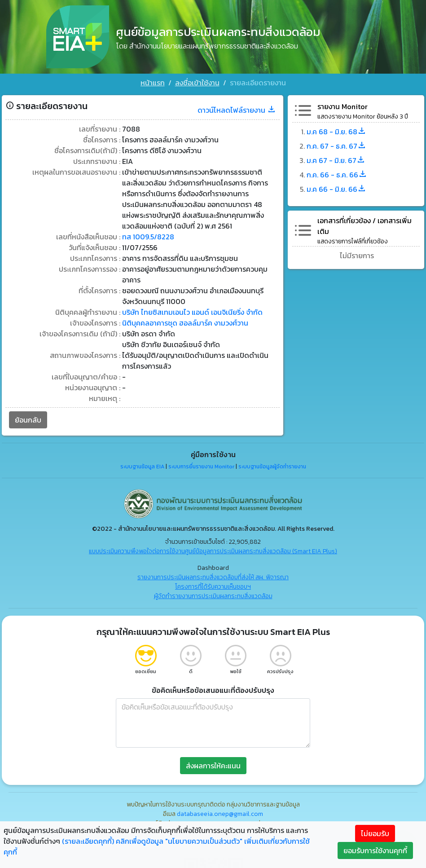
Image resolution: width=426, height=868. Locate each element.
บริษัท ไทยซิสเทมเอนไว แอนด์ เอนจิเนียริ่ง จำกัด (192, 312)
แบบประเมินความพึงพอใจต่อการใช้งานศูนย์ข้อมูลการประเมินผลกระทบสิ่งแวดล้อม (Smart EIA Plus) (213, 551)
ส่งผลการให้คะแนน (213, 766)
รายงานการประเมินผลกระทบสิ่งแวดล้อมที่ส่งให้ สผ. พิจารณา (213, 577)
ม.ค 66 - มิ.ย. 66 (336, 189)
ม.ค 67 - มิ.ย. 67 (336, 160)
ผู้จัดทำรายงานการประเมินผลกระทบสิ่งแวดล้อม (213, 596)
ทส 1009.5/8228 (148, 237)
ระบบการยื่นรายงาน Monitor (201, 467)
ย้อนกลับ (28, 420)
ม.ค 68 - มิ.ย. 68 (336, 132)
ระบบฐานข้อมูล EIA (142, 467)
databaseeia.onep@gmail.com (220, 814)
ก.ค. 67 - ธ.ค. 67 (336, 146)
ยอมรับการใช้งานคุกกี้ (375, 850)
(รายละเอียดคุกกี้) (88, 841)
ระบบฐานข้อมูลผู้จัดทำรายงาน (272, 467)
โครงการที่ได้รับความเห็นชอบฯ (213, 587)
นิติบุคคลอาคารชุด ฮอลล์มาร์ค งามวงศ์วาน (185, 323)
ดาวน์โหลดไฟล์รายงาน (237, 110)
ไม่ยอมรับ (375, 833)
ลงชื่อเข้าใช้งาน (197, 83)
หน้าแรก (153, 83)
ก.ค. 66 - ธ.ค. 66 (337, 175)
